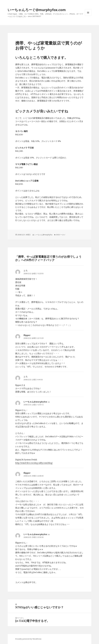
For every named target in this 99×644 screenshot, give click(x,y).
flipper (27, 335)
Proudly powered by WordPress (28, 639)
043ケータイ (61, 235)
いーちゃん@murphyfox (43, 235)
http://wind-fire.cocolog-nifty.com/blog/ (34, 463)
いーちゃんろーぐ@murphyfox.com (37, 10)
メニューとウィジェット (88, 16)
